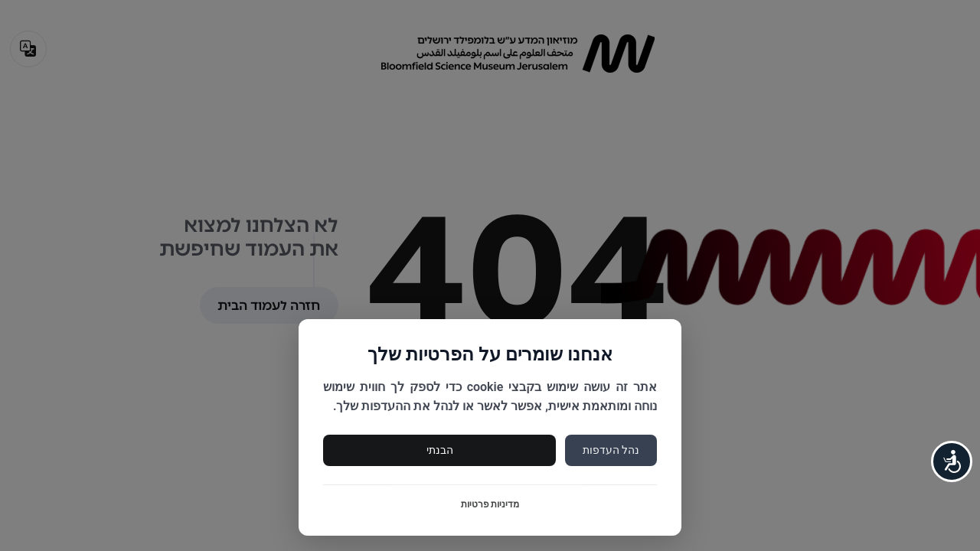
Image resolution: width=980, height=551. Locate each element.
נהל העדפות (611, 450)
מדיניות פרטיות (490, 504)
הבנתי (440, 450)
